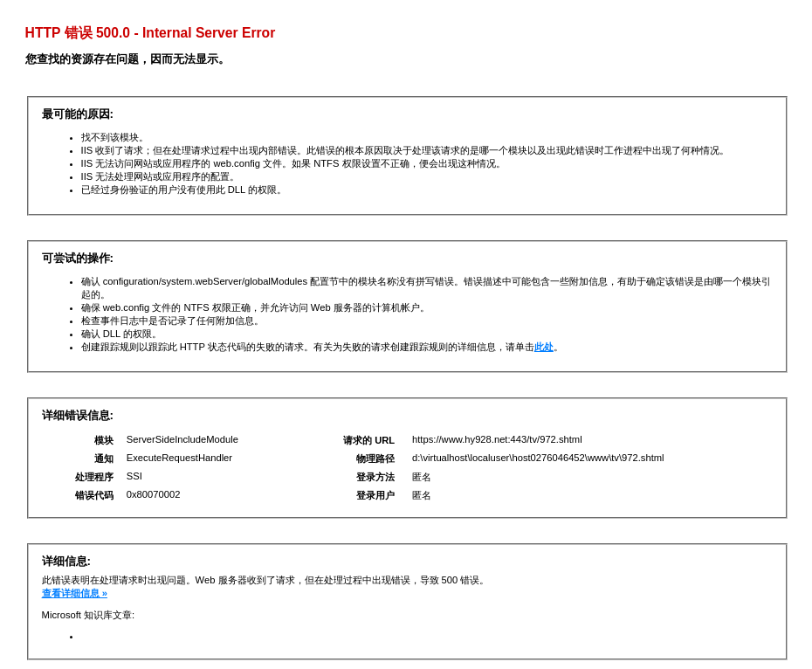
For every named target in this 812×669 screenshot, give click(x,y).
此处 (544, 347)
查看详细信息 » (75, 593)
